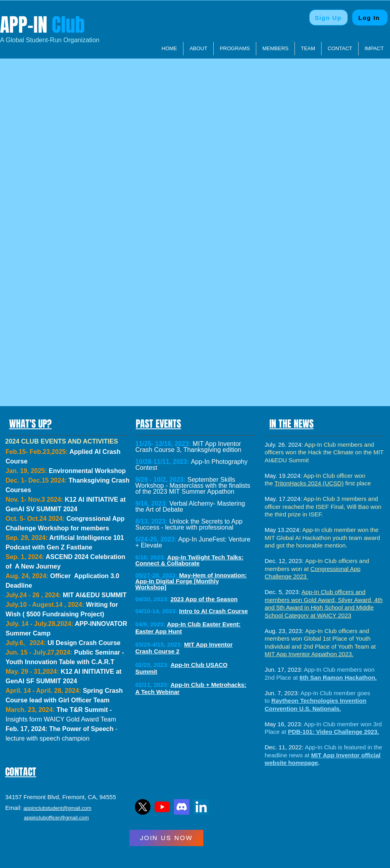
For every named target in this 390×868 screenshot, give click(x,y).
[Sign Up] (329, 18)
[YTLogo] (162, 807)
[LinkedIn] (201, 807)
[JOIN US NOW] (166, 838)
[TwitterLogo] (143, 807)
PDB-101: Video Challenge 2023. (333, 732)
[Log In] (370, 18)
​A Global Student (24, 40)
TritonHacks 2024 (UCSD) (309, 483)
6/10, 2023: (150, 557)
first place (357, 483)
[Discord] (182, 807)
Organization (81, 40)
